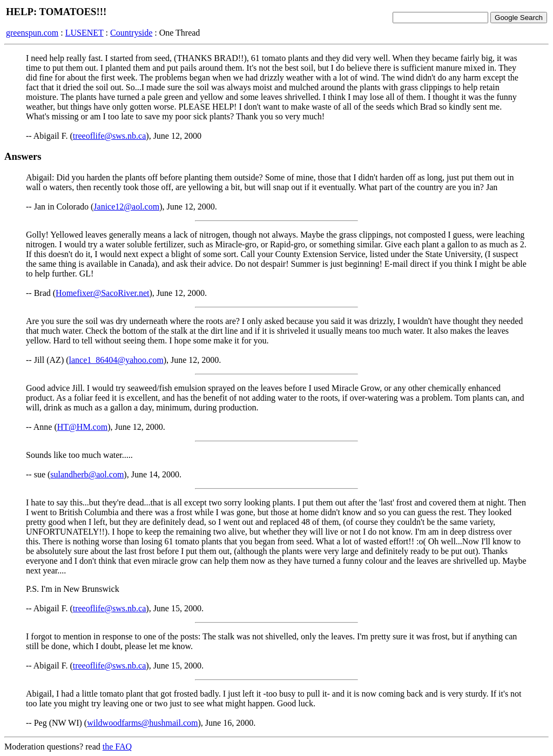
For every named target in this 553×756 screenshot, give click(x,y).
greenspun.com (32, 33)
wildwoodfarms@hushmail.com (142, 723)
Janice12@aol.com (126, 207)
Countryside (131, 33)
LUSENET (85, 33)
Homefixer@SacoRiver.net (102, 293)
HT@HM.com (82, 427)
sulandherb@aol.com (87, 474)
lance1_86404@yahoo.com (116, 360)
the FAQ (117, 747)
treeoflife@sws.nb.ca (110, 136)
